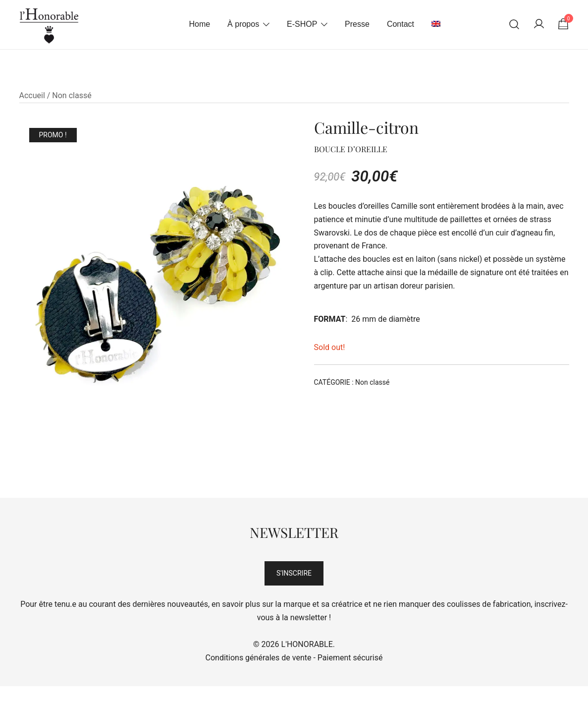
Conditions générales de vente (259, 658)
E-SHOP (302, 24)
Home (199, 24)
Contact (401, 24)
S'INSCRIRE (294, 573)
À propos (243, 24)
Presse (357, 24)
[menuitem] (436, 25)
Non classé (72, 95)
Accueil (32, 95)
